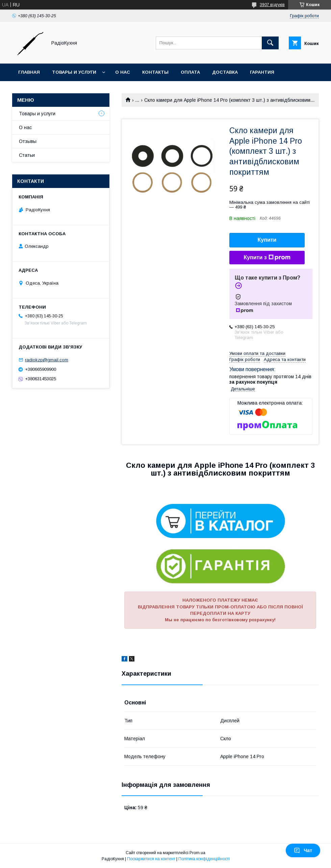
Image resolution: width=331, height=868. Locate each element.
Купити (267, 240)
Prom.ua (197, 853)
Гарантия (262, 72)
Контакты (155, 72)
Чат (303, 850)
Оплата (190, 72)
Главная (29, 72)
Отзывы (28, 141)
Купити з (267, 258)
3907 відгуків (272, 5)
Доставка (225, 72)
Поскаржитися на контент (151, 859)
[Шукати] (270, 43)
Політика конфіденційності (204, 859)
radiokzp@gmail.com (47, 360)
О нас (123, 72)
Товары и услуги (74, 72)
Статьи (27, 155)
